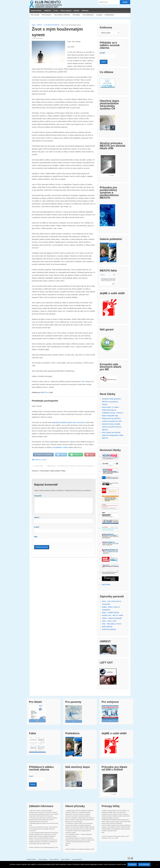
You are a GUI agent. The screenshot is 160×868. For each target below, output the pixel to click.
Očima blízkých (45, 471)
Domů (34, 25)
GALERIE (99, 15)
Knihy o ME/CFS (65, 859)
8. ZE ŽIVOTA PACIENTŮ (51, 25)
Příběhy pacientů (31, 859)
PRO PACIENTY (47, 15)
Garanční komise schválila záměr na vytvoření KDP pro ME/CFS (112, 427)
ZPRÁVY (40, 25)
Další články (106, 585)
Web (36, 539)
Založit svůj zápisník (109, 629)
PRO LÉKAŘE (35, 15)
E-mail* (108, 55)
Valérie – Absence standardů (112, 618)
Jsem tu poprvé (66, 11)
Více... (49, 844)
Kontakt (76, 11)
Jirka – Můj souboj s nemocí (112, 624)
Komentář (38, 496)
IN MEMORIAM (109, 15)
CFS (83, 382)
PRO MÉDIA (76, 15)
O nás (56, 11)
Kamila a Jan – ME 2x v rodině (113, 615)
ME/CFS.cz (45, 392)
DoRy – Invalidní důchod (110, 613)
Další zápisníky (107, 627)
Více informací (144, 864)
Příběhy (63, 471)
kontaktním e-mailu (61, 447)
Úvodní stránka (36, 11)
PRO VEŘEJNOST (88, 15)
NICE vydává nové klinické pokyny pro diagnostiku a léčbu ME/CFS (113, 435)
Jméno (37, 520)
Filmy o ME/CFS (54, 859)
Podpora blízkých (55, 471)
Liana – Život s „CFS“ (109, 621)
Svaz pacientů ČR (77, 859)
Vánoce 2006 (39, 466)
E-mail (36, 530)
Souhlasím (132, 864)
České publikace (43, 859)
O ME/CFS (47, 11)
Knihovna (85, 11)
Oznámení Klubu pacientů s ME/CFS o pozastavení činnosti (112, 402)
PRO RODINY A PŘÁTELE (62, 15)
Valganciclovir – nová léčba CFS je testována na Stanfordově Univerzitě (70, 466)
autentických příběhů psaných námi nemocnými (68, 422)
